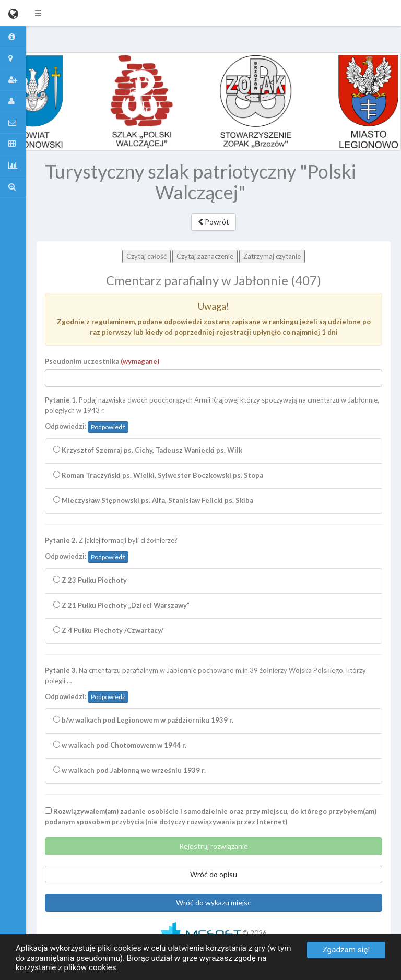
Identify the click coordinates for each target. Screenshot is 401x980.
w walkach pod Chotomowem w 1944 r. (120, 745)
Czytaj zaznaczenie (205, 256)
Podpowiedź (108, 427)
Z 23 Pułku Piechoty (90, 580)
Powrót (214, 222)
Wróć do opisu (214, 874)
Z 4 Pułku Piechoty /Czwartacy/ (108, 630)
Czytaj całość (146, 256)
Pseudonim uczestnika (102, 361)
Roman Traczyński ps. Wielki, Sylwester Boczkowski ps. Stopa (158, 475)
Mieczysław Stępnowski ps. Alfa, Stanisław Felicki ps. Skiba (153, 500)
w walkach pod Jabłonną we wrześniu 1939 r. (129, 770)
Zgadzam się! (346, 950)
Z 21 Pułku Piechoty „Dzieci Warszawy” (121, 605)
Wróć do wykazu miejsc (214, 902)
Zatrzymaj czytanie (272, 256)
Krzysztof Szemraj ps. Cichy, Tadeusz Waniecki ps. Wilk (148, 450)
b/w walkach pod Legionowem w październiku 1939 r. (143, 720)
